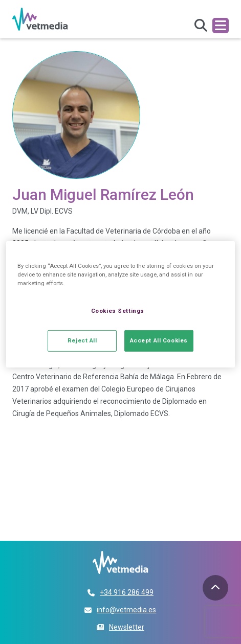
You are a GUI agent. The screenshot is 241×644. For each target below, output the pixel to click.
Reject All (82, 340)
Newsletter (127, 627)
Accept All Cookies (159, 340)
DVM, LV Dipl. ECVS (42, 211)
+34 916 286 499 (127, 592)
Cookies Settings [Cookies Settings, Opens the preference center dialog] (118, 311)
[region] (120, 304)
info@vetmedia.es (126, 610)
